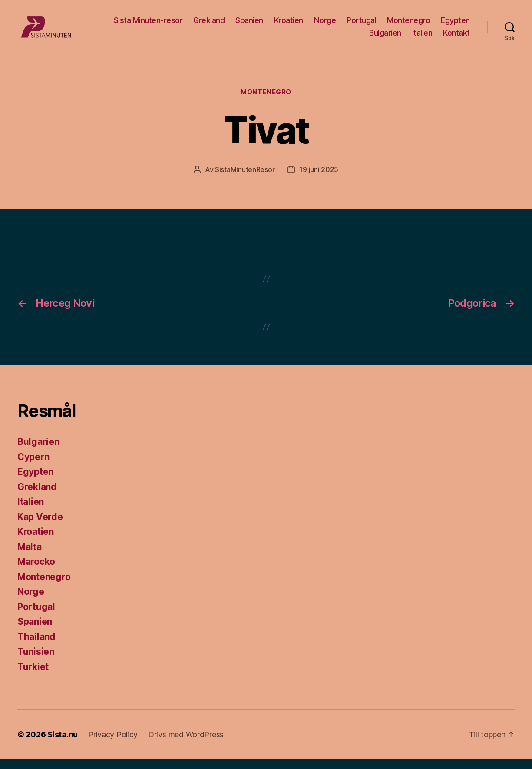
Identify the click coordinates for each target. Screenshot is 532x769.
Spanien (249, 25)
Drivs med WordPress (186, 744)
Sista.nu (63, 744)
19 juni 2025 (319, 179)
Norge (325, 25)
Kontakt (456, 38)
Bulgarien (385, 38)
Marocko (36, 572)
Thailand (36, 647)
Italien (422, 38)
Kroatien (289, 25)
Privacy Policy (113, 744)
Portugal (361, 25)
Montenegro (408, 25)
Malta (30, 557)
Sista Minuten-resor (148, 25)
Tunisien (36, 661)
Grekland (209, 25)
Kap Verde (40, 527)
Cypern (33, 467)
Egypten (455, 25)
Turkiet (33, 677)
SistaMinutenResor (245, 179)
